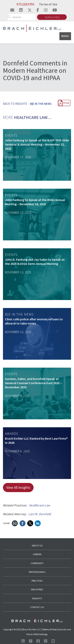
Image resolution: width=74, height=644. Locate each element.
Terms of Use (48, 4)
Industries (37, 589)
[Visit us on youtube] (55, 10)
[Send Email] (15, 523)
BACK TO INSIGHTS (15, 104)
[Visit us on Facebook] (38, 641)
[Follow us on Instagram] (46, 641)
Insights (37, 598)
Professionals (37, 572)
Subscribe (52, 17)
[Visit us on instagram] (46, 10)
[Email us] (12, 10)
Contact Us (37, 607)
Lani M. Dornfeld (40, 514)
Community (37, 563)
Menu (65, 36)
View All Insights (18, 487)
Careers (37, 554)
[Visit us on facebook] (38, 10)
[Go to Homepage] (37, 621)
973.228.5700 (25, 4)
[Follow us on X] (31, 641)
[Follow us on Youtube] (53, 641)
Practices (37, 581)
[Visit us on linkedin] (21, 10)
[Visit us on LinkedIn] (23, 641)
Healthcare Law (39, 505)
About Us (37, 545)
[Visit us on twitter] (30, 10)
